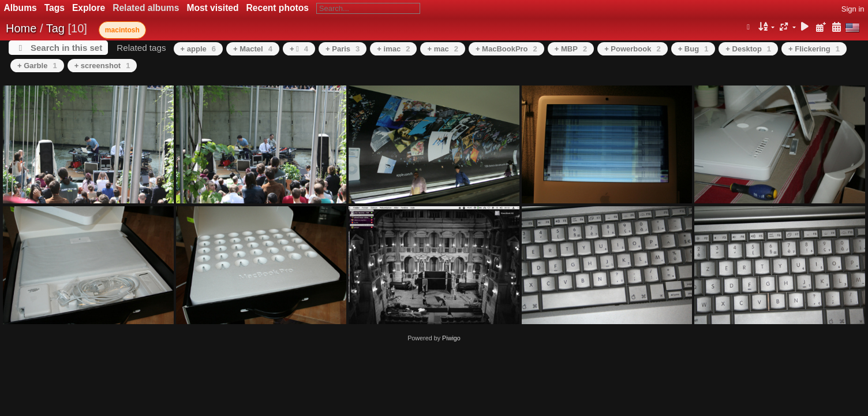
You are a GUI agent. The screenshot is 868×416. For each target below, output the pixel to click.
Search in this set (66, 48)
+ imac (393, 49)
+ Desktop (748, 49)
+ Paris (343, 49)
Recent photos (278, 8)
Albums (20, 8)
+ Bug (693, 49)
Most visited (212, 8)
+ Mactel (253, 49)
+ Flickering (814, 49)
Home (21, 28)
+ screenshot (102, 66)
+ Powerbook (633, 49)
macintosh (122, 30)
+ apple (198, 49)
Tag (55, 28)
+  (299, 49)
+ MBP (571, 49)
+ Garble (37, 66)
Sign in (853, 9)
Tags (55, 8)
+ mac (442, 49)
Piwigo (451, 338)
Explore (89, 8)
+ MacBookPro (506, 49)
